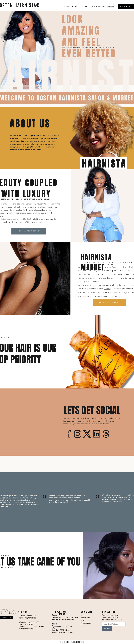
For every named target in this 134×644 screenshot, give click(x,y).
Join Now (107, 629)
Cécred (107, 289)
